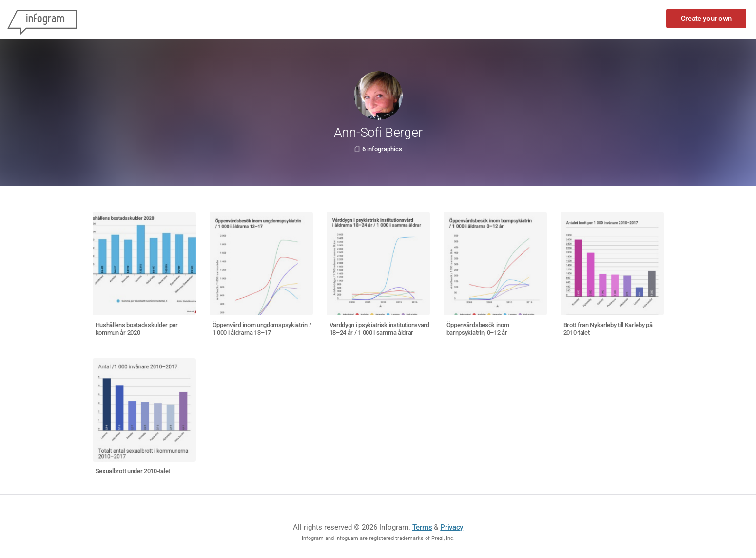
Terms (422, 527)
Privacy (452, 527)
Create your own (707, 19)
